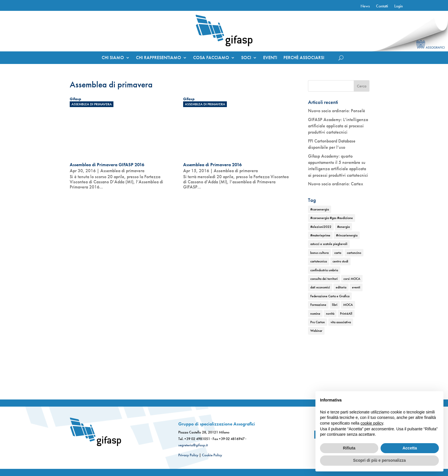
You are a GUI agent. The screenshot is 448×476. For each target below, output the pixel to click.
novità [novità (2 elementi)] (330, 314)
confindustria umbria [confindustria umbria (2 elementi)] (324, 270)
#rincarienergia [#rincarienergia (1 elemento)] (347, 235)
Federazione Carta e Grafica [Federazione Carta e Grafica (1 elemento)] (330, 296)
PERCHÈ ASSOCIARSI (304, 58)
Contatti (382, 6)
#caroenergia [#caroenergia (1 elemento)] (320, 209)
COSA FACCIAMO (211, 58)
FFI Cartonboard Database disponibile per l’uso (332, 144)
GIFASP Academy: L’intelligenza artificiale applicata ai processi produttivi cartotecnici (338, 126)
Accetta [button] (410, 448)
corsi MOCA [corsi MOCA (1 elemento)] (352, 279)
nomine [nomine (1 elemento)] (315, 314)
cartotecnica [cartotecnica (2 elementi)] (319, 261)
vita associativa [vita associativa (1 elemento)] (341, 322)
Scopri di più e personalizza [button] (379, 460)
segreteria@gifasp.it (193, 445)
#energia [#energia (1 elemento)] (343, 227)
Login (399, 6)
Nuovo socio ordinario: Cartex (336, 184)
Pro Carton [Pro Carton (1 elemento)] (318, 322)
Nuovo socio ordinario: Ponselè (337, 111)
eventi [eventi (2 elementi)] (356, 287)
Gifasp (75, 99)
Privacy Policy (188, 455)
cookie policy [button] (372, 423)
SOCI (246, 58)
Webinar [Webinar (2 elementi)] (316, 331)
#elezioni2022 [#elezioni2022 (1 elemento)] (321, 227)
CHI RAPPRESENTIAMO (159, 58)
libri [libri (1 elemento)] (335, 305)
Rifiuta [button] (349, 448)
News (365, 6)
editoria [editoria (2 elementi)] (341, 287)
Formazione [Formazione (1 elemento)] (318, 305)
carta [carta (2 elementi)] (338, 253)
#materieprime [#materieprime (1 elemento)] (320, 235)
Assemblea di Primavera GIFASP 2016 (107, 165)
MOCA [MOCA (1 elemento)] (348, 305)
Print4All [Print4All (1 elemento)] (346, 314)
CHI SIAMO (113, 58)
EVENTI (270, 58)
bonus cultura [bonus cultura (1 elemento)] (319, 253)
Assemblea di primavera (92, 104)
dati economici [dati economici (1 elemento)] (320, 287)
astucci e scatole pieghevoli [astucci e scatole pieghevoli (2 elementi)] (329, 244)
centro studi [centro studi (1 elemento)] (340, 261)
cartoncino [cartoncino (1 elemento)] (354, 253)
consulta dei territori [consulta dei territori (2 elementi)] (324, 279)
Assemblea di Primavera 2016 (212, 165)
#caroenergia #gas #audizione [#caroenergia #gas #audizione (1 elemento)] (332, 218)
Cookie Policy (212, 455)
